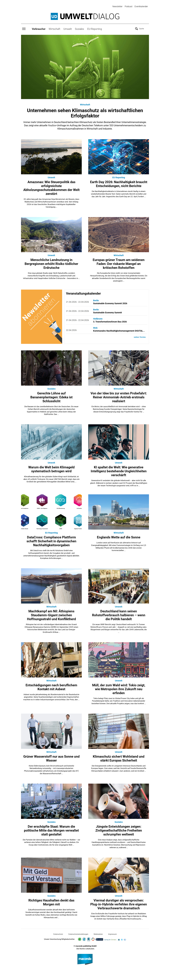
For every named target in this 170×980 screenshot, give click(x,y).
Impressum (112, 933)
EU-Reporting (95, 28)
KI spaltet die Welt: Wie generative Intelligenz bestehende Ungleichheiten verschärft (119, 470)
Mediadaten (98, 933)
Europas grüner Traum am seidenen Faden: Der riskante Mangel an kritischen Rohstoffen (119, 263)
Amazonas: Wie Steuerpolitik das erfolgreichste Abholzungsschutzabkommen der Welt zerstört (51, 187)
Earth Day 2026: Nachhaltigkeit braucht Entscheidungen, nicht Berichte (119, 183)
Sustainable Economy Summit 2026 (110, 302)
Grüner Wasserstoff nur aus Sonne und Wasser (51, 757)
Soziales (79, 28)
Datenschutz (58, 933)
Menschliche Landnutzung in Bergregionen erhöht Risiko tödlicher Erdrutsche (51, 263)
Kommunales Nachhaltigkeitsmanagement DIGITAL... (119, 330)
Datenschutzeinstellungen (78, 933)
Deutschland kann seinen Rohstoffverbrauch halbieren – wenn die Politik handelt (119, 614)
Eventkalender (141, 6)
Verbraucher (39, 28)
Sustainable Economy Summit (107, 312)
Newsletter (117, 6)
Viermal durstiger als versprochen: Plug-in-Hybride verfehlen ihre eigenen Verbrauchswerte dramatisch (119, 903)
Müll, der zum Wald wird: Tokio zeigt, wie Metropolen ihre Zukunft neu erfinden (119, 688)
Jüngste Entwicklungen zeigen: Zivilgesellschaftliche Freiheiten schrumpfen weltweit (119, 829)
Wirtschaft (54, 28)
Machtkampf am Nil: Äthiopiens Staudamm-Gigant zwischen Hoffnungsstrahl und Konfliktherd (51, 614)
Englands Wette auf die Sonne (119, 536)
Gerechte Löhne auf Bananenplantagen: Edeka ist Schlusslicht (51, 396)
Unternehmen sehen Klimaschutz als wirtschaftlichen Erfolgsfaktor (85, 112)
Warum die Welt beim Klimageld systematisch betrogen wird (51, 468)
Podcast (129, 6)
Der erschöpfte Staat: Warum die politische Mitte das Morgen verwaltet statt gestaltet (51, 829)
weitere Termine (139, 336)
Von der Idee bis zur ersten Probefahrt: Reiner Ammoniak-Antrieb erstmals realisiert (119, 396)
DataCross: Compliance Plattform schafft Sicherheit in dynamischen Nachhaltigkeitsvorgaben (51, 540)
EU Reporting (119, 176)
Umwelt (68, 28)
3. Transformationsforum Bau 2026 (110, 321)
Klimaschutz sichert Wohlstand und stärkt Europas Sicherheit (119, 757)
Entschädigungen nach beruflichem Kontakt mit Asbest (51, 686)
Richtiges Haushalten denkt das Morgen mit (51, 901)
